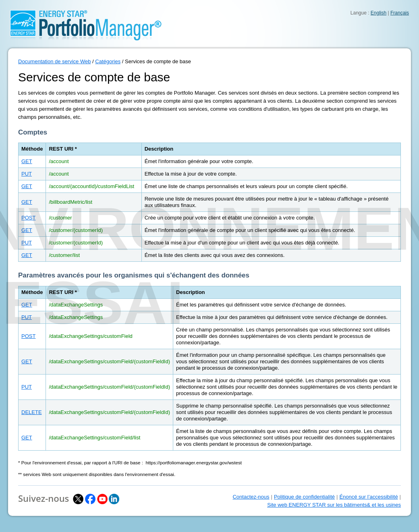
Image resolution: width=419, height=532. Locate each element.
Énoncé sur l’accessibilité (368, 497)
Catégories (108, 61)
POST (28, 218)
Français (400, 13)
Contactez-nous (251, 497)
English (379, 13)
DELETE (32, 412)
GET (27, 161)
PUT (27, 174)
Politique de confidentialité (304, 497)
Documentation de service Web (54, 61)
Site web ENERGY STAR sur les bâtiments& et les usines (334, 505)
